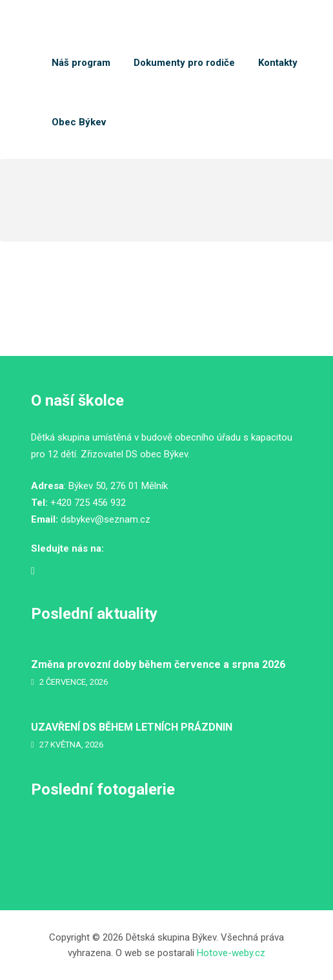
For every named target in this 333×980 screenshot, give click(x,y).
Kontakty (278, 63)
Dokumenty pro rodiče (184, 63)
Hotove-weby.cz (231, 953)
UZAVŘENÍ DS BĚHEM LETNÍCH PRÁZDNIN (132, 727)
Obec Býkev (79, 122)
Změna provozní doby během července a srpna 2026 (158, 664)
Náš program (81, 63)
